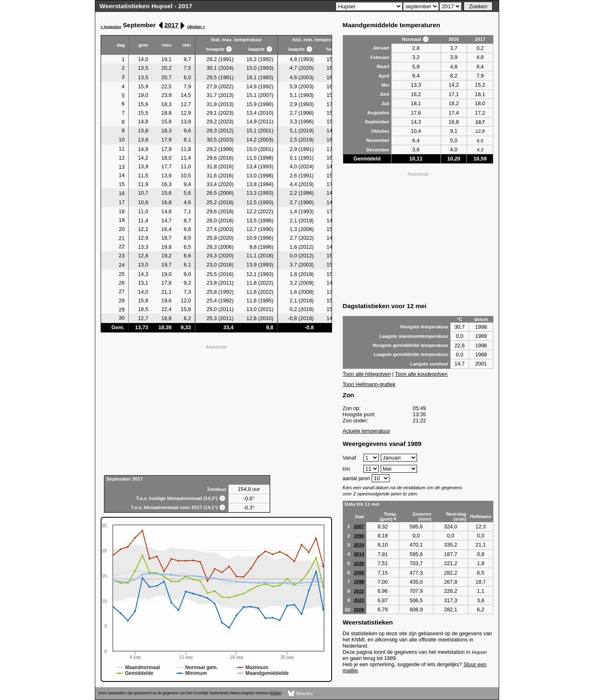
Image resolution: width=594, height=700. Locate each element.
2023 (359, 600)
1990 (359, 536)
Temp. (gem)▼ (389, 516)
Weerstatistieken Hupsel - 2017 (146, 6)
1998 (359, 582)
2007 (359, 526)
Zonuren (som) (422, 516)
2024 (359, 545)
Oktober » (196, 27)
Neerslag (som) (456, 516)
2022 (359, 591)
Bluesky (301, 694)
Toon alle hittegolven (367, 374)
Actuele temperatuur (367, 431)
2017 (172, 25)
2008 (359, 610)
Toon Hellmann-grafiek (369, 384)
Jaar (359, 516)
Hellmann (481, 516)
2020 (359, 563)
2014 (359, 554)
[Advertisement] (216, 409)
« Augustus (111, 27)
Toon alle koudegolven (421, 374)
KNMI (275, 693)
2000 (359, 573)
